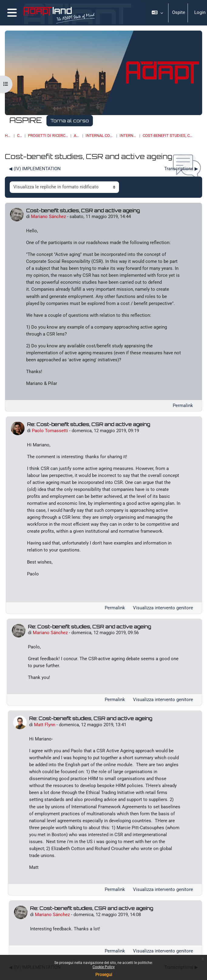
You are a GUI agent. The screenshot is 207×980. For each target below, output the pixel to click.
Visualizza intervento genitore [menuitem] (163, 608)
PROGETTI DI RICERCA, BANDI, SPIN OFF (48, 136)
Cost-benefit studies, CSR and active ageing (168, 136)
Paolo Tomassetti (50, 431)
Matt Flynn (45, 725)
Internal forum (128, 136)
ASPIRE (77, 136)
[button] (157, 13)
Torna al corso (70, 121)
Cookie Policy (104, 967)
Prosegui (104, 975)
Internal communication (100, 136)
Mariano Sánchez (48, 217)
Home (8, 136)
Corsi (20, 136)
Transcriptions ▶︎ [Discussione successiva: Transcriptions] (181, 169)
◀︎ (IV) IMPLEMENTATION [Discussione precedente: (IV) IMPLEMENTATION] (35, 169)
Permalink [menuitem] (183, 406)
